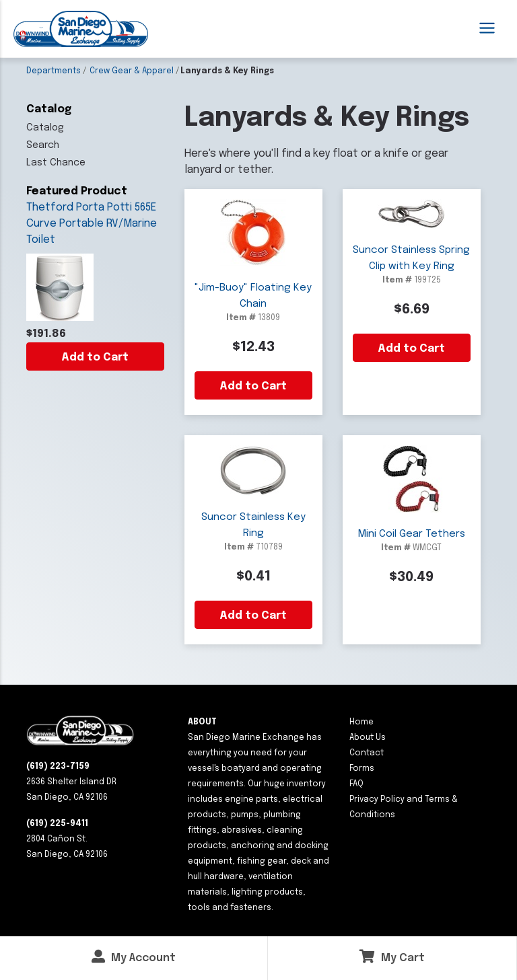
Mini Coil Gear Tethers (412, 534)
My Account (134, 957)
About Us (368, 738)
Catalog (45, 128)
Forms (362, 769)
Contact (367, 753)
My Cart (392, 957)
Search (43, 145)
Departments (54, 71)
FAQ (356, 784)
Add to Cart (95, 357)
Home (361, 722)
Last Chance (56, 163)
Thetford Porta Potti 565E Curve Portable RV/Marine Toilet (92, 224)
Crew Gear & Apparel (132, 71)
